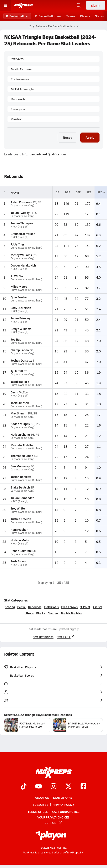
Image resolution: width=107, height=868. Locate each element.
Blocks (41, 613)
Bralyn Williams (21, 329)
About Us (42, 797)
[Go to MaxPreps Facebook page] (83, 787)
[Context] (53, 89)
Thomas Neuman (22, 456)
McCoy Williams (21, 255)
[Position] (53, 119)
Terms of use (38, 812)
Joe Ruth (16, 339)
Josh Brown (18, 561)
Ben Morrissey (20, 466)
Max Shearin (19, 413)
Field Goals (51, 607)
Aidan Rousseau (21, 202)
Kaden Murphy (20, 424)
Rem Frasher (19, 529)
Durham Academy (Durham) (26, 248)
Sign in (96, 5)
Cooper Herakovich (23, 265)
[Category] (53, 99)
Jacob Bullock (20, 382)
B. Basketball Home (48, 16)
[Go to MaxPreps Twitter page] (68, 787)
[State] (53, 69)
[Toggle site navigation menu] (5, 5)
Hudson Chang (20, 434)
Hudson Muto (20, 540)
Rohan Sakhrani (21, 551)
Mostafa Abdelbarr (23, 445)
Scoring (10, 607)
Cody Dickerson (21, 308)
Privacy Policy (63, 805)
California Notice (66, 812)
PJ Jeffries (18, 244)
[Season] (53, 59)
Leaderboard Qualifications (48, 154)
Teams (71, 16)
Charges (53, 613)
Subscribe (41, 805)
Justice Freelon (21, 519)
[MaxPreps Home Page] (30, 26)
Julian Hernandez (22, 498)
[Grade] (53, 109)
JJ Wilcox (17, 276)
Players (85, 16)
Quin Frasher (19, 297)
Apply (90, 137)
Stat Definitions (43, 637)
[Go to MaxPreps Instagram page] (53, 787)
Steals (30, 613)
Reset (67, 137)
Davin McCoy (19, 392)
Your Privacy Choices (53, 817)
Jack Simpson (20, 403)
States (99, 16)
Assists (97, 607)
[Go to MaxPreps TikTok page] (24, 787)
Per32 (21, 607)
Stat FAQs (66, 637)
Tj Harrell (17, 371)
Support (53, 823)
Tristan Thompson (22, 223)
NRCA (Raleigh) (19, 227)
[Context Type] (53, 79)
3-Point (85, 607)
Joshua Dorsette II (23, 360)
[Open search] (79, 5)
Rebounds (35, 607)
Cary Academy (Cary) (22, 205)
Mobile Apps (63, 797)
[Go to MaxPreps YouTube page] (39, 787)
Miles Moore (19, 286)
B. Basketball (17, 16)
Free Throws (69, 607)
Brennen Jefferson (23, 234)
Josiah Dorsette (21, 477)
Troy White (18, 508)
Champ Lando (20, 350)
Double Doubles (71, 613)
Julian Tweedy (20, 213)
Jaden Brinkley (21, 318)
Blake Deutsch (20, 487)
